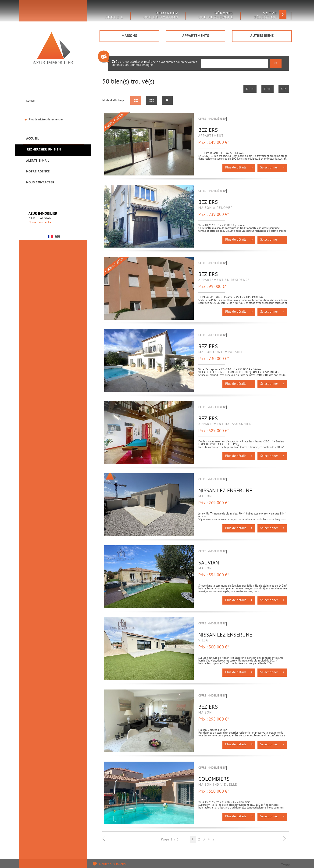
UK (57, 236)
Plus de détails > (239, 168)
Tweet (286, 865)
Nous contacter (40, 183)
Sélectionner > (272, 168)
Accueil (33, 139)
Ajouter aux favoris (112, 864)
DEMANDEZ (161, 15)
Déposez (216, 15)
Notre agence (38, 172)
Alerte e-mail (38, 161)
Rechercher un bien (44, 150)
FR (50, 236)
